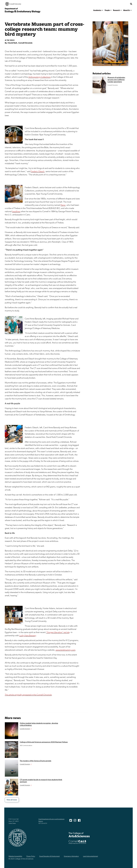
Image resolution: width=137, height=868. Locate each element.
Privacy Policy (31, 856)
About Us (126, 10)
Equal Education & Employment (49, 856)
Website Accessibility (15, 856)
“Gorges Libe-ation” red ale (58, 632)
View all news (12, 800)
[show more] (103, 10)
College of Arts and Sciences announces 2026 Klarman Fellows (44, 742)
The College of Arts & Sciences (79, 835)
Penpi (63, 205)
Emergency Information (71, 856)
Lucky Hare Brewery (28, 636)
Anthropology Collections (39, 77)
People (107, 10)
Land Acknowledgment (90, 856)
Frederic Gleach (38, 172)
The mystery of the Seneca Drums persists (35, 761)
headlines (16, 212)
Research (116, 10)
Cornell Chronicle (25, 729)
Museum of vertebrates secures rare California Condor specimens (116, 80)
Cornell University (13, 4)
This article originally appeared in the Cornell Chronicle (28, 695)
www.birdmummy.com (65, 650)
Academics (97, 10)
